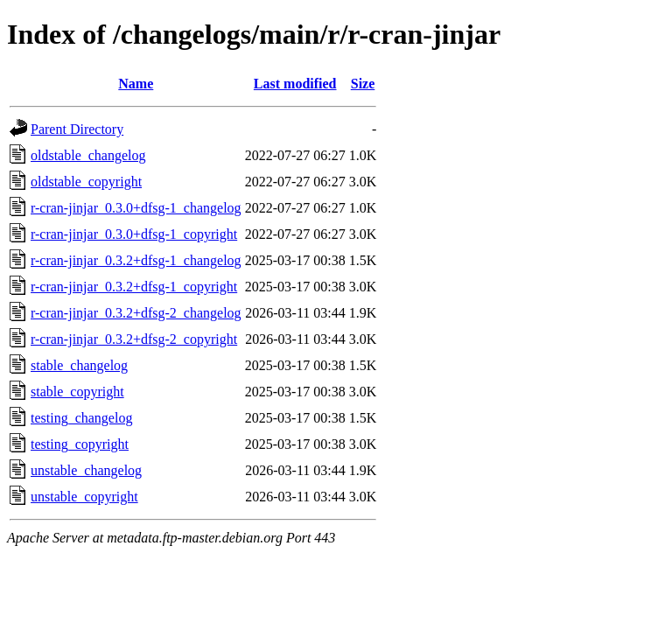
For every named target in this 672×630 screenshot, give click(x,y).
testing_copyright (80, 444)
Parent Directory (77, 129)
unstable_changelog (86, 470)
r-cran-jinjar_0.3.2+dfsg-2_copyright (134, 339)
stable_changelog (79, 365)
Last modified (295, 84)
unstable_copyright (84, 497)
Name (136, 84)
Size (363, 84)
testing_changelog (81, 418)
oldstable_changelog (88, 155)
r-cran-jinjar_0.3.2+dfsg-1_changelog (136, 260)
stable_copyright (77, 392)
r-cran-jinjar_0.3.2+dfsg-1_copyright (134, 287)
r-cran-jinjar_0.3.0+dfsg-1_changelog (136, 208)
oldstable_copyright (86, 182)
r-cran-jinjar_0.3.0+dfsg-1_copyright (134, 234)
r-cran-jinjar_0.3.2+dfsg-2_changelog (136, 313)
